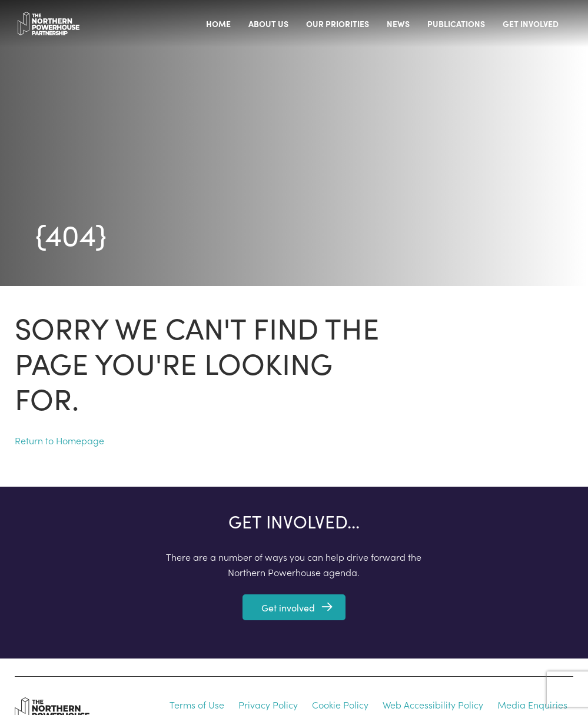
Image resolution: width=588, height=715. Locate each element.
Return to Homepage (59, 440)
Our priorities (338, 24)
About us (268, 24)
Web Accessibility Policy (433, 704)
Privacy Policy (268, 704)
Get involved (531, 24)
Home (218, 24)
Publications (456, 24)
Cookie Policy (340, 704)
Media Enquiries (532, 704)
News (398, 24)
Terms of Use (197, 704)
